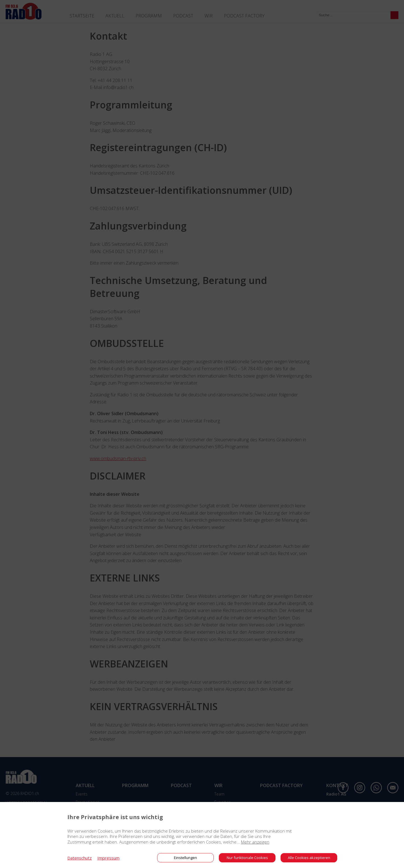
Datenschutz (80, 858)
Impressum (108, 858)
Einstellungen (185, 858)
